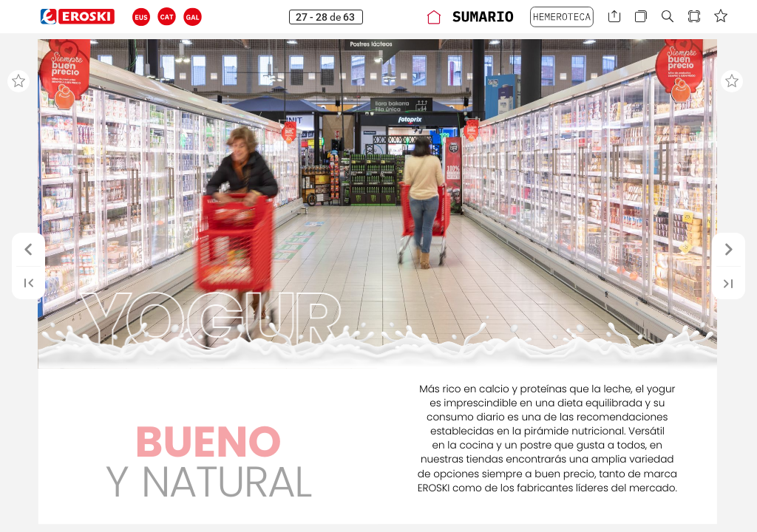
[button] (142, 17)
